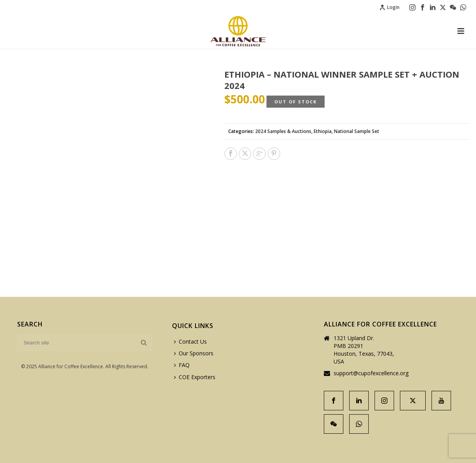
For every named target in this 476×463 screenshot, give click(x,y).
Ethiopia (323, 131)
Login (389, 7)
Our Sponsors (194, 353)
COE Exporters (195, 377)
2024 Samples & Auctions (283, 131)
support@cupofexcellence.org (371, 373)
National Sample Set (357, 131)
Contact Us (190, 341)
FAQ (182, 365)
